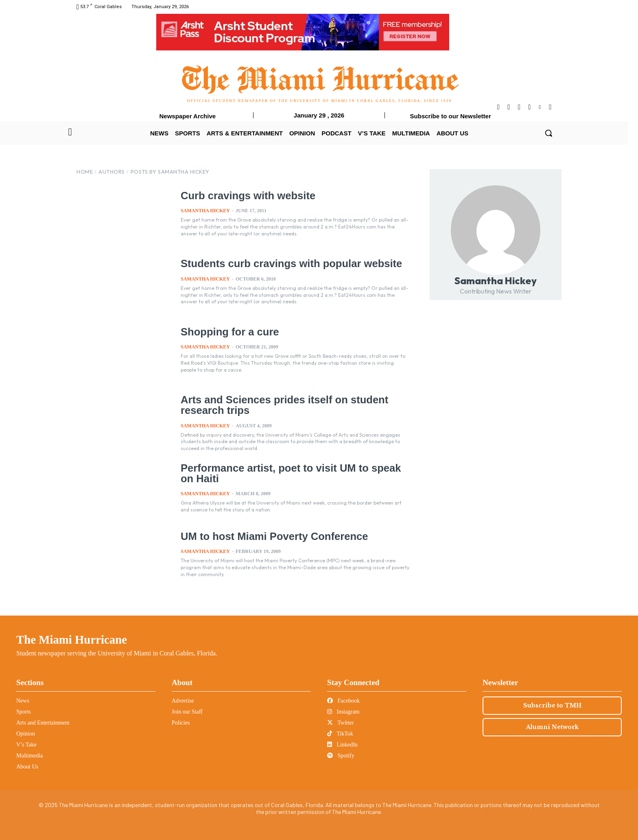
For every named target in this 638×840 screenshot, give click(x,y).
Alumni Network (552, 727)
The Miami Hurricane (72, 640)
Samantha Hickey (205, 211)
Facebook (343, 701)
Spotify (341, 756)
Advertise (183, 701)
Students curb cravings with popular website (289, 263)
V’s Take (26, 745)
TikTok (340, 734)
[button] (548, 133)
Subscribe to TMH (552, 705)
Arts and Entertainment (43, 723)
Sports (24, 712)
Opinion (26, 734)
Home (85, 172)
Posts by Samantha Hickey (170, 172)
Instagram (343, 712)
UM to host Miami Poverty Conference (272, 536)
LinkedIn (342, 745)
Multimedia (29, 756)
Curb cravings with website (247, 196)
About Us (27, 767)
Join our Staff (187, 712)
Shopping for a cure (229, 332)
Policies (181, 723)
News (23, 701)
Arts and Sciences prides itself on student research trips (282, 405)
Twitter (340, 723)
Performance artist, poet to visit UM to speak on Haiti (288, 473)
